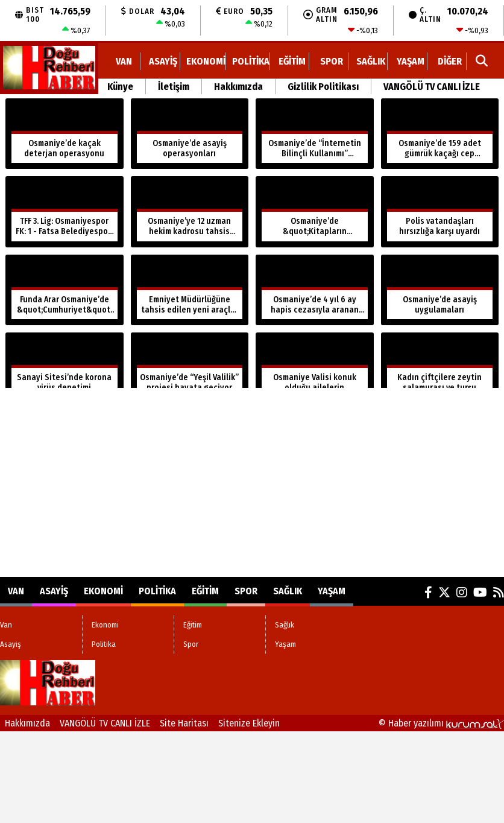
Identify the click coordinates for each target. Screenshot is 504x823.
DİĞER (450, 61)
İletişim (174, 87)
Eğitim (292, 61)
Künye (120, 87)
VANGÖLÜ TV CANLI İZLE (432, 87)
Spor (332, 61)
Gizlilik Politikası (323, 87)
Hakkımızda (238, 87)
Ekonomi (206, 61)
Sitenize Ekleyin (249, 723)
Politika (251, 61)
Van (124, 61)
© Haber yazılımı (441, 723)
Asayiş (163, 61)
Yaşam (411, 61)
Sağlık (371, 61)
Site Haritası (184, 723)
